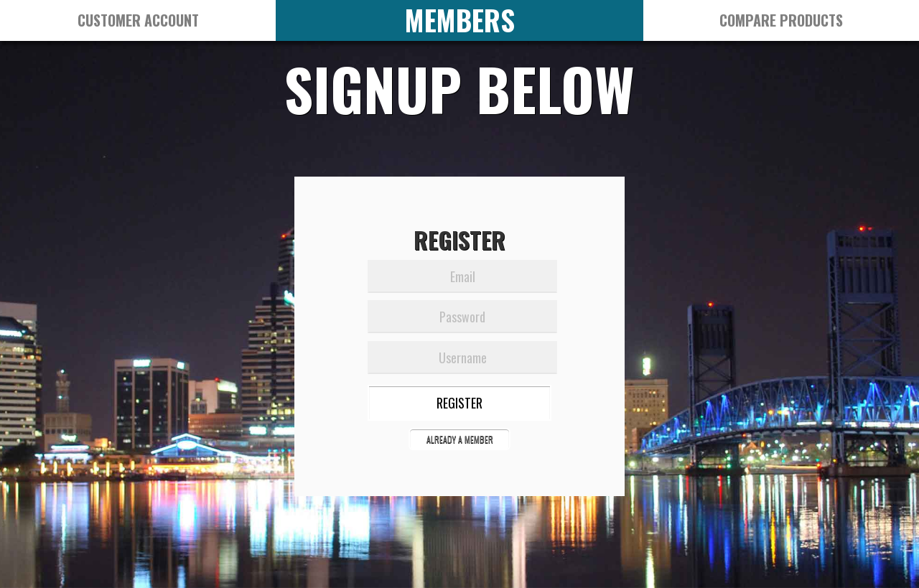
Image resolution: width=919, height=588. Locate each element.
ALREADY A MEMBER (460, 439)
